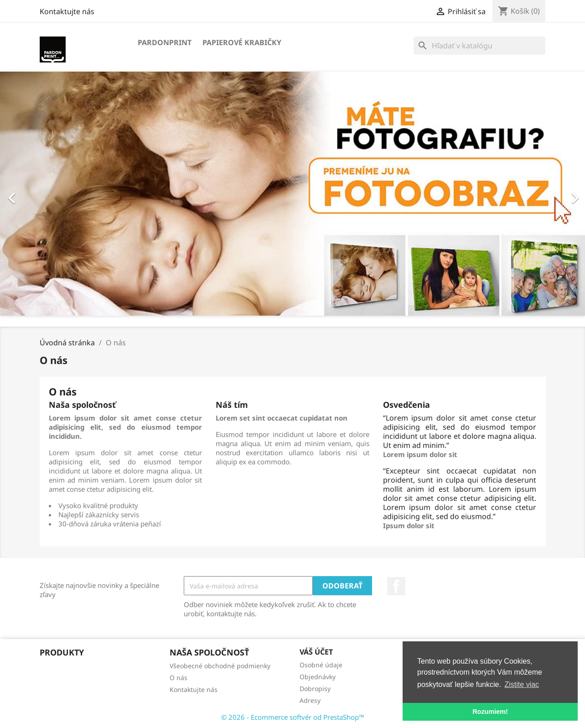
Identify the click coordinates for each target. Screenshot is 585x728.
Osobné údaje (321, 665)
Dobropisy (315, 689)
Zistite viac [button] (522, 684)
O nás (179, 678)
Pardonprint (165, 42)
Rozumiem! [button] (490, 712)
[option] (292, 194)
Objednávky (318, 677)
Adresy (310, 700)
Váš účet (316, 652)
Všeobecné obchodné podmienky (220, 666)
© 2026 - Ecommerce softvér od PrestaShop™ (293, 717)
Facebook (396, 586)
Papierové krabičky (242, 42)
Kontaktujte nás (67, 11)
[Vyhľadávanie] (479, 46)
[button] (44, 194)
